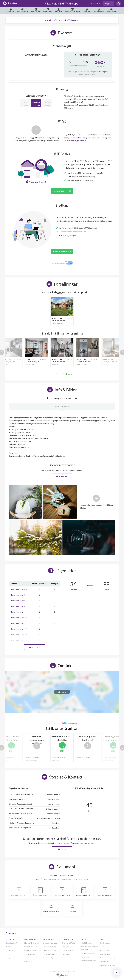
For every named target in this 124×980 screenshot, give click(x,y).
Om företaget (105, 943)
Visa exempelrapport (38, 182)
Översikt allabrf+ (12, 943)
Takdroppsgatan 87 (19, 601)
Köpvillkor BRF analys (107, 965)
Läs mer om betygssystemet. (75, 141)
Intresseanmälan (68, 958)
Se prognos (103, 72)
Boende (63, 875)
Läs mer (62, 849)
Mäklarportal (85, 957)
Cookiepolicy (104, 961)
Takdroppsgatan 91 (19, 612)
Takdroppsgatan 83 (19, 589)
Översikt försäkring (50, 943)
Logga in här (62, 476)
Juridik (27, 958)
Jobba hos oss (105, 950)
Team (102, 947)
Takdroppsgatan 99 (19, 634)
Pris (7, 954)
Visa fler (35, 647)
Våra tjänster (93, 3)
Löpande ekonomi (31, 947)
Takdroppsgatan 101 (19, 640)
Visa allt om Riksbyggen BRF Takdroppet (62, 20)
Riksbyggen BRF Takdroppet (62, 3)
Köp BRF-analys (87, 943)
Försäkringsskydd (49, 947)
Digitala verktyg (30, 950)
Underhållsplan (30, 954)
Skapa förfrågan (49, 958)
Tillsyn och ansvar (50, 950)
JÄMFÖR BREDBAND (62, 251)
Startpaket (9, 958)
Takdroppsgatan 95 (19, 623)
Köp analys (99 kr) (62, 191)
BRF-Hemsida (10, 950)
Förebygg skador (49, 954)
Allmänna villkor (105, 954)
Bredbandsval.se (65, 217)
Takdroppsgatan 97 (19, 629)
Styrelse (71, 875)
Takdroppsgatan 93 (19, 617)
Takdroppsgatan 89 (19, 606)
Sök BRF (11, 933)
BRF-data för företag (88, 953)
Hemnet (9, 947)
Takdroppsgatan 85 (19, 595)
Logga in (109, 3)
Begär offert (29, 961)
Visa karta (62, 692)
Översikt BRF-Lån (68, 943)
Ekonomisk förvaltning (32, 943)
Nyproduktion (67, 954)
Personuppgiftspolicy (107, 958)
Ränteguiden (67, 947)
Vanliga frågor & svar (88, 961)
